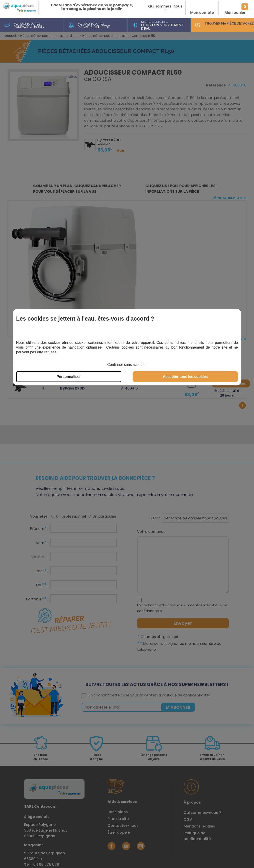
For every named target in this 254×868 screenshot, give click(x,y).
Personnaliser (69, 377)
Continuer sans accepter (127, 365)
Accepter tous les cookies (185, 377)
